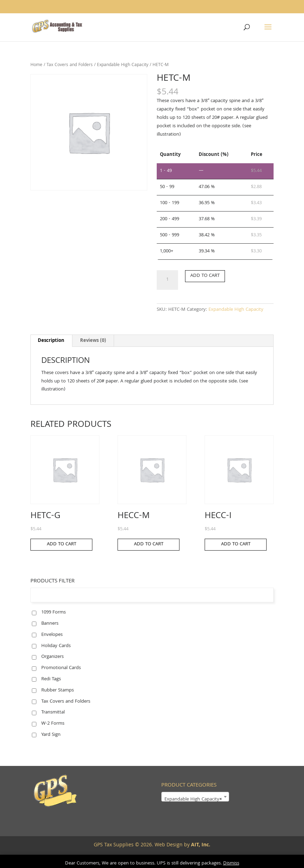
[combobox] (195, 797)
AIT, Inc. (200, 845)
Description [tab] (51, 341)
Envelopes (52, 635)
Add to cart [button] (62, 544)
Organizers (52, 657)
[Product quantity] (167, 280)
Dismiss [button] (231, 863)
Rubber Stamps (58, 690)
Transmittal (53, 712)
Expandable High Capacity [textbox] (193, 799)
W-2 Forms (53, 724)
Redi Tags (51, 679)
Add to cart (205, 276)
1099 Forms (54, 612)
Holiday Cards (56, 646)
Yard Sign (51, 735)
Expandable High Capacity (123, 65)
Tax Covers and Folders (70, 65)
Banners (50, 624)
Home (36, 65)
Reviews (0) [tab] (93, 341)
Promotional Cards (61, 668)
